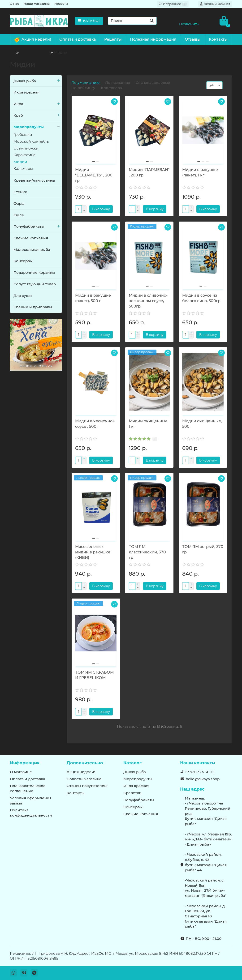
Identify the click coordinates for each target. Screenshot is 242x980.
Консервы (23, 261)
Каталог (132, 763)
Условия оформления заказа (31, 801)
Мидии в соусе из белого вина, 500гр (201, 298)
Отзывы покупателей (87, 786)
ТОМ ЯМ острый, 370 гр (203, 549)
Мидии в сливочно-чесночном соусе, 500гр (148, 301)
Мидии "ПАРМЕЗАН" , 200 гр (149, 172)
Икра (38, 104)
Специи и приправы (33, 307)
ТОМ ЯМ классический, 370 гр (147, 552)
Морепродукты (34, 52)
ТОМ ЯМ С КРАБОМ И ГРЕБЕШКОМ (94, 675)
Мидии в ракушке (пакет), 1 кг (200, 172)
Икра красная (26, 92)
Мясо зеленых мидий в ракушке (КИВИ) (93, 552)
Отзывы (193, 39)
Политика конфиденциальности (31, 813)
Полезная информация (153, 39)
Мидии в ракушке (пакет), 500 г (93, 298)
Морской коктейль (31, 141)
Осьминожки (26, 148)
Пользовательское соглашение (28, 788)
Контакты (218, 39)
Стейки (20, 192)
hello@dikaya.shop (203, 779)
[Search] (132, 21)
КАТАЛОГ (89, 21)
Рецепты (113, 39)
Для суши (23, 296)
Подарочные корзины (34, 272)
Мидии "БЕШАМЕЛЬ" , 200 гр (94, 175)
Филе (19, 215)
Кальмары (23, 169)
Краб (38, 116)
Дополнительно (85, 763)
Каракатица (24, 155)
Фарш (19, 203)
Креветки (132, 793)
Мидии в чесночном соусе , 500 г (95, 424)
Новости (61, 4)
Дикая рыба (38, 81)
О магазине (21, 772)
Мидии (20, 162)
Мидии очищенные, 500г (202, 424)
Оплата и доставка (78, 39)
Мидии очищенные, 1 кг (149, 424)
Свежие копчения (31, 238)
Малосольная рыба (32, 250)
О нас (14, 4)
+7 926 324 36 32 (200, 772)
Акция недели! (32, 40)
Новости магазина (84, 779)
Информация (25, 763)
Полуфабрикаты (38, 227)
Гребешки (23, 135)
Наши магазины (37, 4)
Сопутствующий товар (35, 284)
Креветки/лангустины (34, 180)
